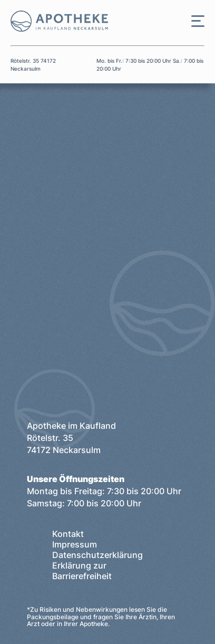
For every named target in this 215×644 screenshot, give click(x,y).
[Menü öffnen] (198, 21)
